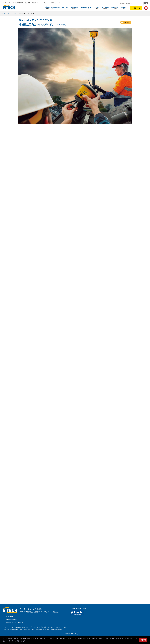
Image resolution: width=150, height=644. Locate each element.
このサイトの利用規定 (40, 635)
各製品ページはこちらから (52, 8)
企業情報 (115, 8)
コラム (96, 8)
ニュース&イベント (86, 8)
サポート (65, 8)
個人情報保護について (23, 635)
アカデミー (75, 8)
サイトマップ (9, 635)
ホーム (3, 14)
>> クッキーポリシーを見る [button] (16, 641)
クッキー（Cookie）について (58, 635)
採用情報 (105, 8)
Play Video (125, 22)
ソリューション (12, 14)
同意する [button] (143, 640)
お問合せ (124, 8)
